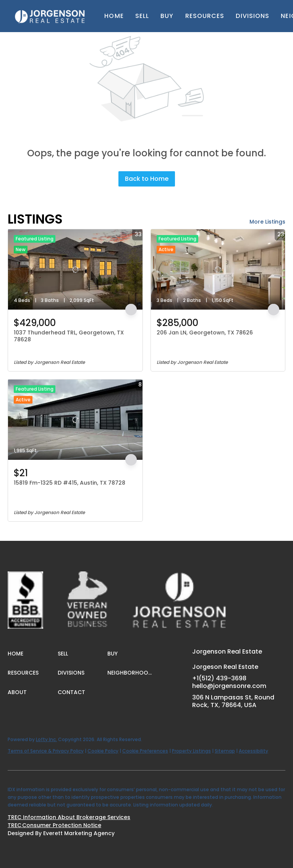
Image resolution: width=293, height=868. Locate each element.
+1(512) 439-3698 (219, 678)
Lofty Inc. (46, 739)
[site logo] (33, 586)
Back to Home (147, 179)
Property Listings (191, 751)
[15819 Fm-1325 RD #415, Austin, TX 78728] (75, 420)
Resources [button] (205, 16)
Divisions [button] (253, 16)
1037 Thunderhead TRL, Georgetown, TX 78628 (69, 336)
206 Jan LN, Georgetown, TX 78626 (205, 333)
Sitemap (225, 751)
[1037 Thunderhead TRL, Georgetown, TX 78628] (75, 269)
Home (114, 16)
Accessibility (253, 751)
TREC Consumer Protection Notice (54, 825)
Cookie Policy (103, 751)
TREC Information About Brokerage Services (69, 817)
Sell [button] (142, 16)
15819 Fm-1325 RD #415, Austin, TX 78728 (70, 483)
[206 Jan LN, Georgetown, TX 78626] (218, 269)
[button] (50, 16)
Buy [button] (167, 16)
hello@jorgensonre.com (229, 686)
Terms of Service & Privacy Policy (46, 751)
